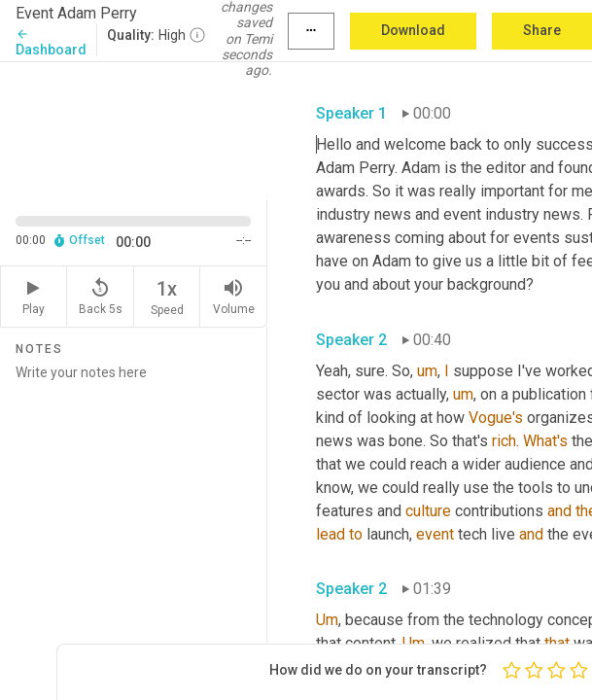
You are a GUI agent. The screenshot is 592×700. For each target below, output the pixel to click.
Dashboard (51, 42)
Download (413, 30)
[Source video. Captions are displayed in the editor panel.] (134, 129)
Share (542, 30)
